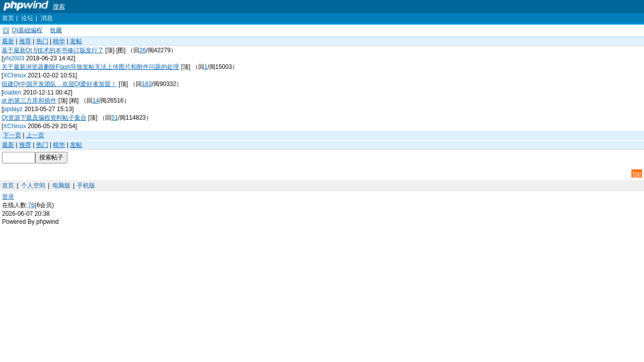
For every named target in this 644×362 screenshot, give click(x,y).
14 (96, 101)
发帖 (76, 41)
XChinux (14, 75)
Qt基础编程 (27, 30)
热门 (42, 41)
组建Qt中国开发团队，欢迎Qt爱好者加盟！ (59, 84)
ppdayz (13, 109)
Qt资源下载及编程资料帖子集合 (44, 118)
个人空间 (33, 186)
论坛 (27, 18)
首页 (8, 18)
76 (31, 205)
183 (147, 84)
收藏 (56, 30)
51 (114, 118)
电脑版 (61, 186)
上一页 (35, 135)
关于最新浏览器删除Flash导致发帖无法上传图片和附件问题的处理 (90, 67)
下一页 (12, 135)
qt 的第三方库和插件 (29, 101)
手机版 (86, 186)
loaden (12, 93)
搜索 (59, 7)
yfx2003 (14, 58)
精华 (59, 41)
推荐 (25, 41)
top (637, 173)
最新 (8, 41)
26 (143, 50)
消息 (47, 18)
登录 (8, 197)
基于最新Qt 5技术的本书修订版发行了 (53, 50)
